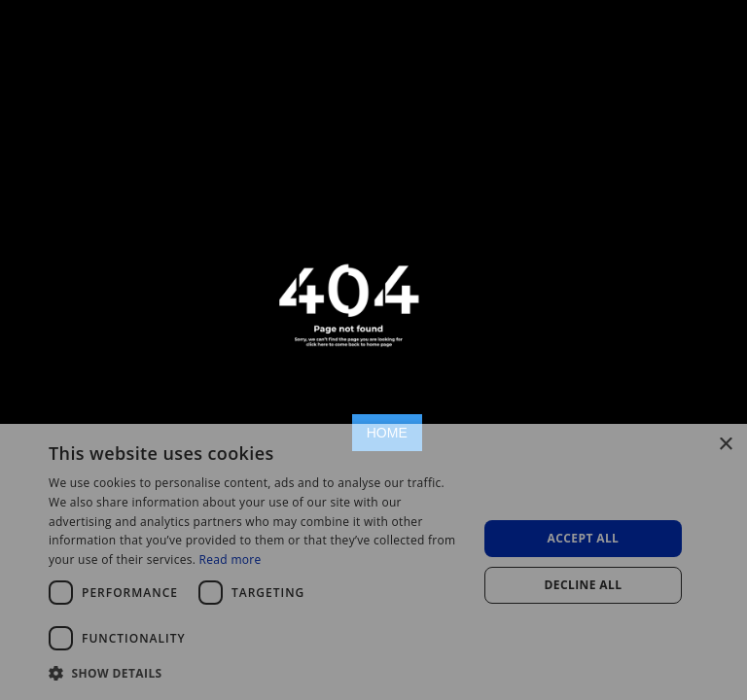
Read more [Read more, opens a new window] (231, 560)
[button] (257, 673)
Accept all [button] (584, 538)
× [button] (725, 445)
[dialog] (373, 562)
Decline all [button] (584, 585)
